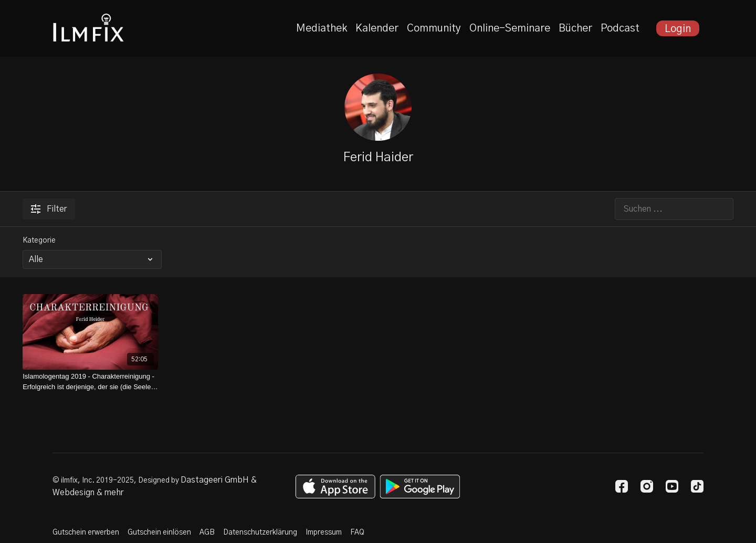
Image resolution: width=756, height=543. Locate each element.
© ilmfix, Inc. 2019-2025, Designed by (117, 481)
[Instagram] (647, 486)
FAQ (357, 532)
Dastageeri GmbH (215, 480)
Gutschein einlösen (159, 532)
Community (434, 28)
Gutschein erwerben (86, 532)
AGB (207, 532)
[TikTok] (697, 486)
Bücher (575, 28)
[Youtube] (672, 486)
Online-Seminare (510, 28)
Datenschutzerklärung (260, 532)
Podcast (620, 28)
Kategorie (39, 241)
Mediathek (322, 28)
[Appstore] (335, 487)
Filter (49, 209)
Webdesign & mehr (88, 493)
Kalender (377, 28)
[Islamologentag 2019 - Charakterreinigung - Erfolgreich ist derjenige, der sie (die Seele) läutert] (90, 382)
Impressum (324, 532)
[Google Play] (420, 487)
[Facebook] (622, 486)
